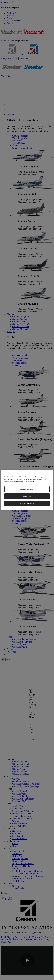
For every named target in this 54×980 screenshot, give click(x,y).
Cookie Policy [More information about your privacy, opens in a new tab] (29, 482)
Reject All (27, 496)
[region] (27, 490)
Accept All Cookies (27, 503)
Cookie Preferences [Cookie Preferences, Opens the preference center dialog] (27, 489)
